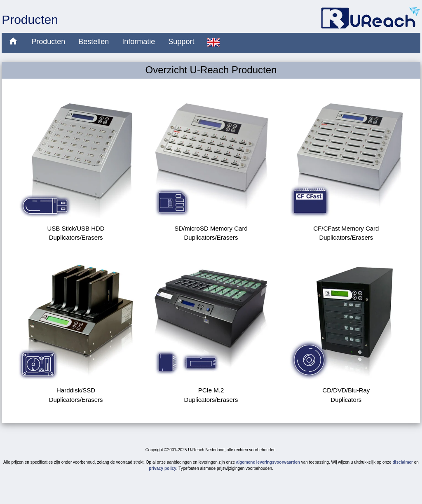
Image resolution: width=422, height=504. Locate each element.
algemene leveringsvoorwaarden (268, 462)
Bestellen (94, 42)
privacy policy (163, 468)
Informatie (138, 42)
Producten (48, 42)
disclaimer (403, 462)
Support (181, 42)
